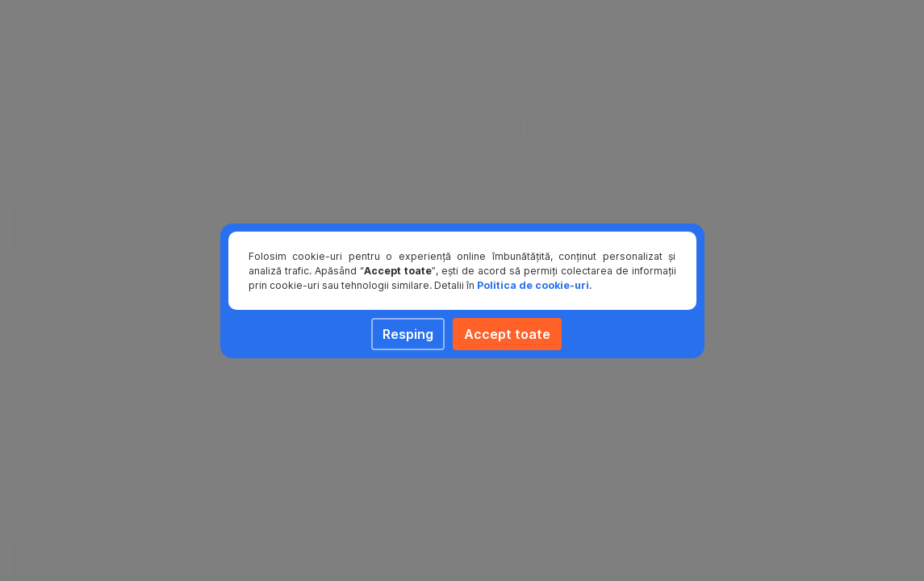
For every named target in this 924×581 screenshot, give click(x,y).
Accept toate (507, 334)
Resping (408, 334)
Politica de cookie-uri (533, 285)
